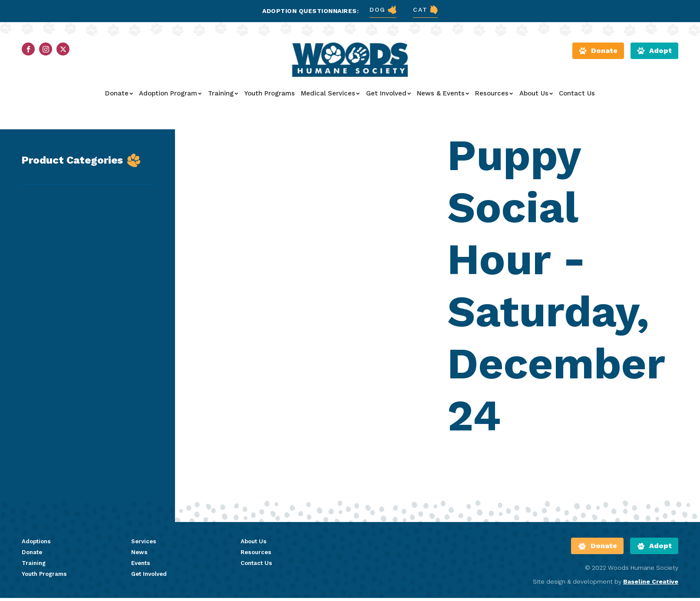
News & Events (443, 98)
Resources (494, 98)
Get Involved (388, 98)
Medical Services (330, 98)
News (140, 558)
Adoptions (37, 547)
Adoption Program (170, 98)
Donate (119, 98)
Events (142, 569)
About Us (536, 98)
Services (145, 547)
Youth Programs (269, 98)
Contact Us (577, 98)
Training (223, 98)
